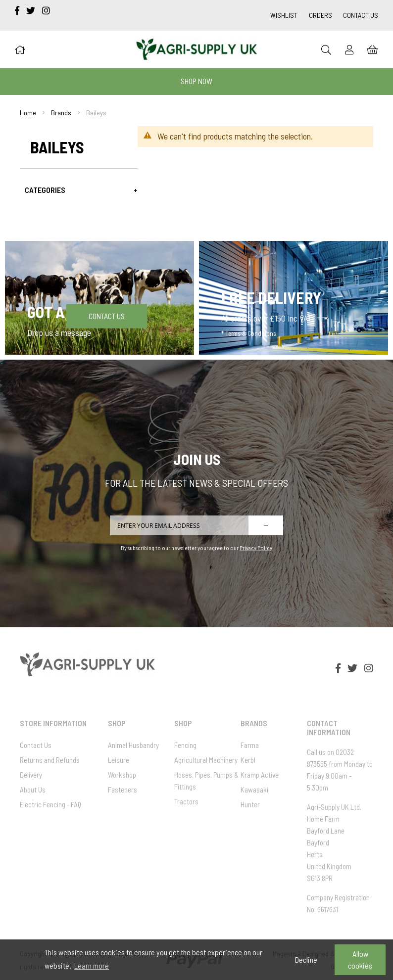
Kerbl (248, 760)
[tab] (79, 190)
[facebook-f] (18, 10)
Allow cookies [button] (360, 959)
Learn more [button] (92, 965)
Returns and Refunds (50, 760)
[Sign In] (349, 49)
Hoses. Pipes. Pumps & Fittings (206, 781)
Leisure (119, 760)
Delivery (31, 775)
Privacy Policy (256, 548)
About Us (33, 790)
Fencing (185, 745)
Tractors (186, 801)
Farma (250, 745)
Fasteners (123, 790)
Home (28, 113)
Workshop (122, 775)
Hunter (250, 804)
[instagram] (46, 10)
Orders (320, 15)
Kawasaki (254, 790)
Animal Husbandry (133, 745)
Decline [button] (306, 959)
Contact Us (361, 15)
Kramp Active (260, 775)
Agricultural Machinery (206, 760)
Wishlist (284, 15)
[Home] (20, 49)
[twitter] (32, 10)
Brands (61, 113)
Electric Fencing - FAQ (50, 804)
